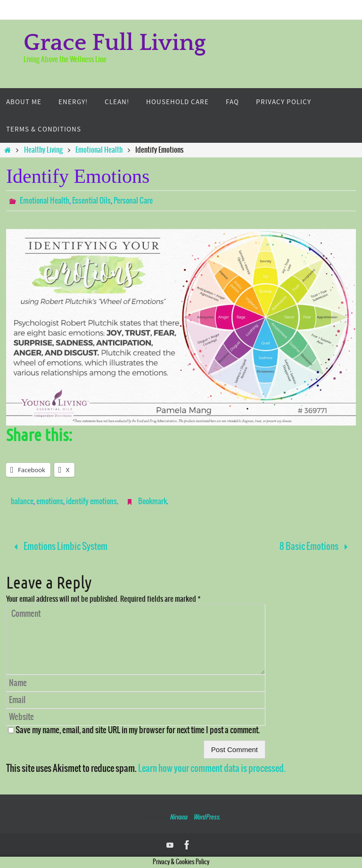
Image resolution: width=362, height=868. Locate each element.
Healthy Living (43, 150)
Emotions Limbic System (58, 547)
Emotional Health (99, 150)
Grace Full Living (115, 43)
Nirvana (178, 817)
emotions (50, 501)
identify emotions (91, 501)
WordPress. (207, 817)
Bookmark (152, 501)
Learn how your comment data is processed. (212, 769)
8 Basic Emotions (316, 547)
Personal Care (133, 201)
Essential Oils (91, 201)
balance (22, 501)
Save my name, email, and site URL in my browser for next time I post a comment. (138, 730)
